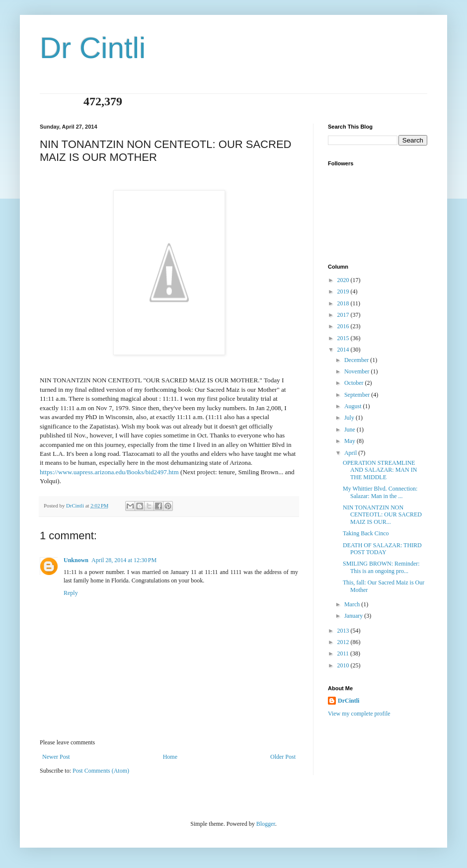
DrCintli (349, 701)
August (354, 406)
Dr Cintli (93, 48)
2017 (344, 315)
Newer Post (56, 757)
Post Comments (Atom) (101, 771)
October (355, 383)
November (358, 371)
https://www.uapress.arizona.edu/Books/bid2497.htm (109, 472)
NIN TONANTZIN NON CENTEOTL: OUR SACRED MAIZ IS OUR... (382, 515)
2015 (344, 338)
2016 (344, 326)
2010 (344, 665)
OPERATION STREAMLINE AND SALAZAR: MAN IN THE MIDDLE (380, 470)
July (350, 418)
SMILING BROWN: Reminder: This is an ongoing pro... (381, 567)
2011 (344, 653)
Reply (71, 593)
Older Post (283, 757)
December (357, 360)
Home (170, 757)
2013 (344, 631)
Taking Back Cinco (366, 533)
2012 (344, 642)
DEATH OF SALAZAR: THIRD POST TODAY (382, 549)
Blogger (266, 824)
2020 (344, 280)
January (354, 616)
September (358, 395)
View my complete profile (359, 714)
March (353, 604)
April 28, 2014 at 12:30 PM (124, 560)
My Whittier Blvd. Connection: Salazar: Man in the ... (380, 492)
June (350, 430)
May (350, 441)
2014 (344, 350)
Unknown (76, 560)
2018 (344, 303)
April (351, 453)
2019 (344, 291)
